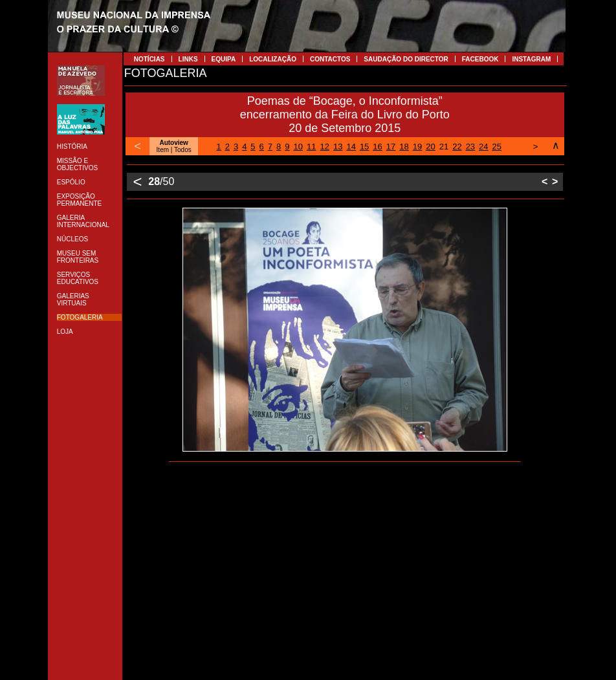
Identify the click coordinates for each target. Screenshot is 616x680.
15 (364, 147)
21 (444, 147)
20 (430, 147)
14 (351, 147)
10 (298, 147)
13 (338, 147)
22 (457, 147)
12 (324, 147)
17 (391, 147)
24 (483, 147)
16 (377, 147)
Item (163, 150)
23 (470, 147)
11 (311, 147)
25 (497, 147)
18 (404, 147)
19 (417, 147)
